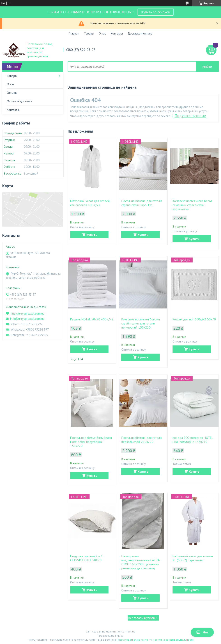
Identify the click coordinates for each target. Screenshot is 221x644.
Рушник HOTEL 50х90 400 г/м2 (92, 319)
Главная (74, 33)
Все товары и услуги (142, 618)
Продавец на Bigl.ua (110, 636)
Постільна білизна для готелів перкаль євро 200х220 (142, 440)
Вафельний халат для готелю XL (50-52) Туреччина (193, 558)
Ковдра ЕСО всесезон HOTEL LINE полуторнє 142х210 (193, 440)
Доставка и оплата (140, 33)
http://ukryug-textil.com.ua (28, 314)
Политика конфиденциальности (173, 640)
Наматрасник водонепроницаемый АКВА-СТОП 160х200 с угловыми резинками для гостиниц (141, 562)
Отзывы (12, 93)
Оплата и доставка (20, 101)
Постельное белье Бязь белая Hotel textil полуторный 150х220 (91, 442)
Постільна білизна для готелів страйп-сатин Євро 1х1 (142, 203)
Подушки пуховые (190, 116)
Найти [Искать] (207, 67)
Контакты (117, 33)
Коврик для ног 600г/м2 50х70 (194, 319)
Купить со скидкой (156, 12)
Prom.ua (130, 631)
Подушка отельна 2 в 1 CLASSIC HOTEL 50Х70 (86, 558)
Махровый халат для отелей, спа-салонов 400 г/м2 (90, 203)
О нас (102, 33)
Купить (92, 235)
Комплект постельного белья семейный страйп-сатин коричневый (192, 205)
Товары (89, 33)
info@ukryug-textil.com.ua (27, 319)
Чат (202, 632)
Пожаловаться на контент (134, 640)
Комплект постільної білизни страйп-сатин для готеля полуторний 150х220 (141, 323)
